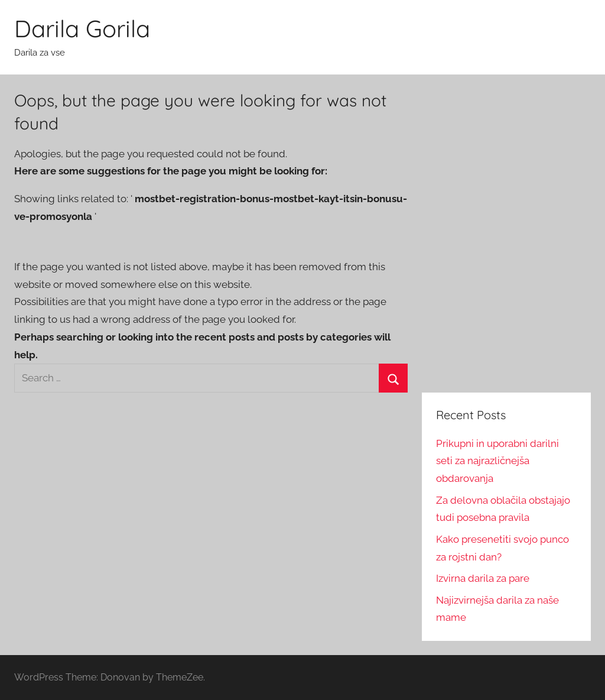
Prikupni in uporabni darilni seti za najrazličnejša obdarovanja (497, 461)
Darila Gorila (82, 28)
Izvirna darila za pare (483, 578)
